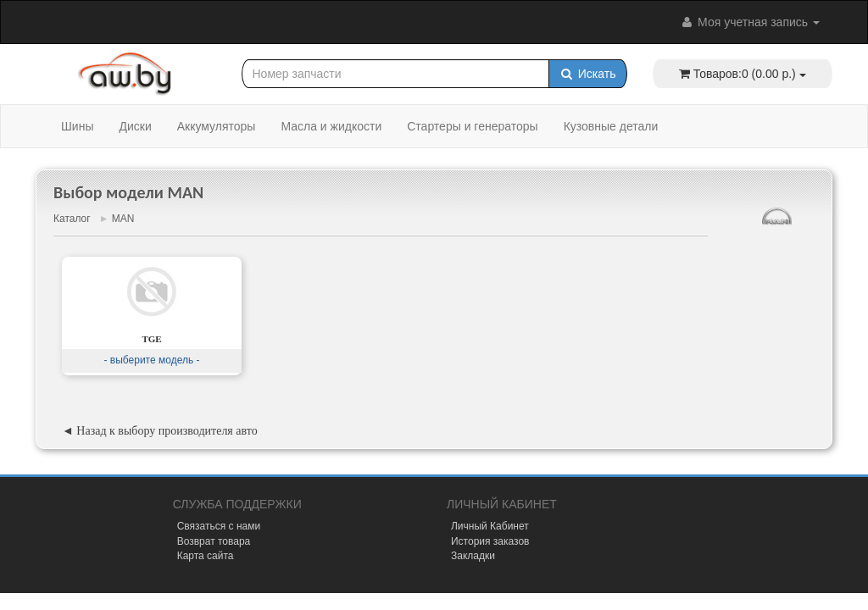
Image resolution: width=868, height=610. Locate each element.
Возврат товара (214, 541)
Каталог (72, 219)
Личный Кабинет (490, 526)
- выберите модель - (151, 360)
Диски (135, 126)
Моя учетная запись (749, 22)
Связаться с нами (219, 526)
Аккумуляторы (217, 126)
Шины (77, 126)
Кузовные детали (611, 126)
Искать (588, 74)
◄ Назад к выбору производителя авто (160, 431)
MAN (123, 219)
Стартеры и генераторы (472, 126)
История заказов (490, 541)
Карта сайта (206, 556)
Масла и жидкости (331, 126)
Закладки (473, 556)
